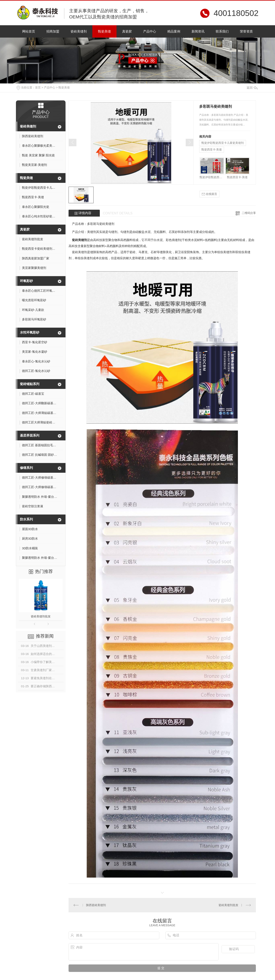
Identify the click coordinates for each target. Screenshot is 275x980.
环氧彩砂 (26, 281)
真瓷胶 (127, 31)
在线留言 (209, 194)
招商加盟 (53, 31)
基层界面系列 (30, 435)
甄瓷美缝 (104, 31)
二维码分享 (249, 213)
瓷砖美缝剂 (79, 31)
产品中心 (150, 31)
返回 (252, 88)
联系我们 (222, 31)
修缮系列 (26, 468)
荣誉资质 (246, 31)
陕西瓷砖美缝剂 (96, 905)
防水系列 (26, 519)
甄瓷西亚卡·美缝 (212, 149)
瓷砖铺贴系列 (30, 384)
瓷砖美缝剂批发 (41, 616)
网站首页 (29, 31)
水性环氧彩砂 (30, 332)
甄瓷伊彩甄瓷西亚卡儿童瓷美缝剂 (223, 143)
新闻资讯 (198, 31)
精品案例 (174, 31)
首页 (38, 87)
